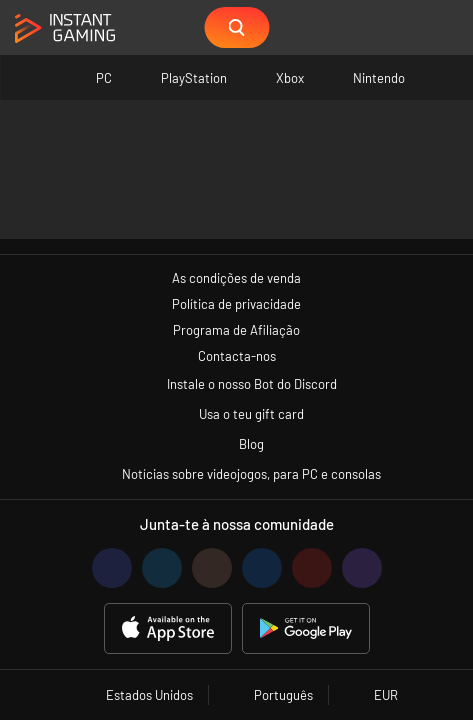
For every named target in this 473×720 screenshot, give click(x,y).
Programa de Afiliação (236, 330)
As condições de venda (236, 278)
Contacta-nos (237, 356)
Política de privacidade (236, 304)
